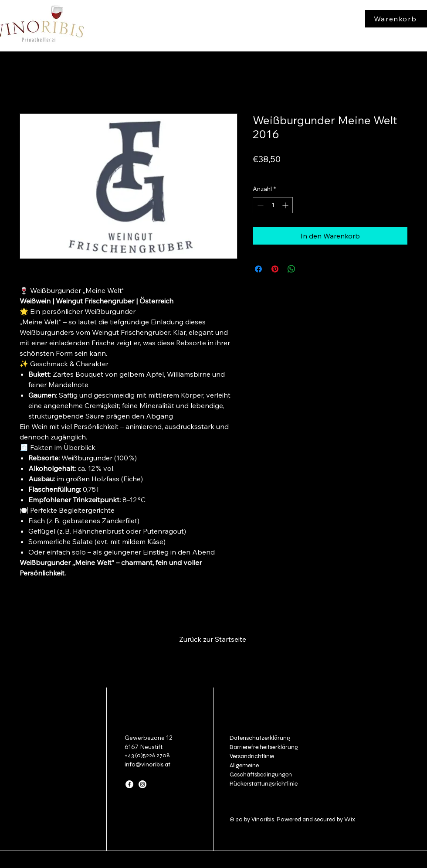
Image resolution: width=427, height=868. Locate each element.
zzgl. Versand (297, 172)
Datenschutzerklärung (260, 738)
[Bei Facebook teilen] (258, 269)
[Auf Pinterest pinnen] (275, 269)
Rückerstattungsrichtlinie (264, 784)
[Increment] (286, 205)
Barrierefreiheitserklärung (264, 747)
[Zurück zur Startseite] (213, 639)
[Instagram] (142, 784)
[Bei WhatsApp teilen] (291, 269)
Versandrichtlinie (252, 756)
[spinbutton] (273, 205)
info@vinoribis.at (147, 764)
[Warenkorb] (396, 19)
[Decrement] (259, 205)
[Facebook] (129, 784)
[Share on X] (308, 269)
